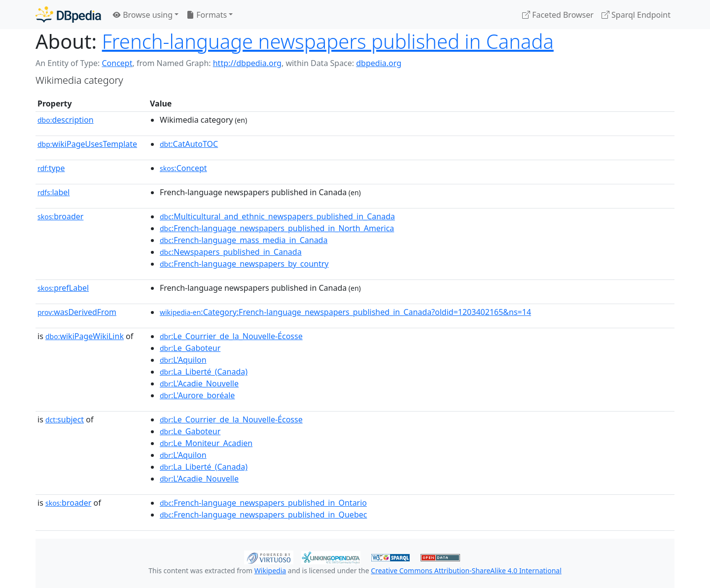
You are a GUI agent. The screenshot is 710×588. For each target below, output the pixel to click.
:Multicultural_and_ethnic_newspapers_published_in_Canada (277, 216)
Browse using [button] (143, 15)
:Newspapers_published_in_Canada (231, 252)
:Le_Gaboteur (190, 348)
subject (65, 419)
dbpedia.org (379, 63)
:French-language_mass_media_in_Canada (244, 240)
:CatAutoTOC (189, 144)
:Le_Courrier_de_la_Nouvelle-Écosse (231, 336)
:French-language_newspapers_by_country (244, 264)
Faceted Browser (558, 15)
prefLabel (63, 288)
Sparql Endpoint (636, 15)
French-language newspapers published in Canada (328, 41)
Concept (117, 63)
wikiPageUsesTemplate (87, 144)
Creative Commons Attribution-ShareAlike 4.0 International (466, 571)
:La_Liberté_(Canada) (204, 372)
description (66, 120)
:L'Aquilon (183, 360)
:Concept (183, 168)
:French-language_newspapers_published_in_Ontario (263, 503)
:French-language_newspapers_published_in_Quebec (263, 515)
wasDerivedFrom (77, 312)
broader (60, 216)
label (54, 192)
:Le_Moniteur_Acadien (206, 443)
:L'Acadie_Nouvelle (199, 383)
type (51, 168)
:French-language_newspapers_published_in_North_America (277, 228)
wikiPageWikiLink (85, 336)
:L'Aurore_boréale (197, 395)
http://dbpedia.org (247, 63)
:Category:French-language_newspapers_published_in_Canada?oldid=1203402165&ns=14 (345, 312)
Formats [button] (207, 15)
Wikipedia (270, 571)
